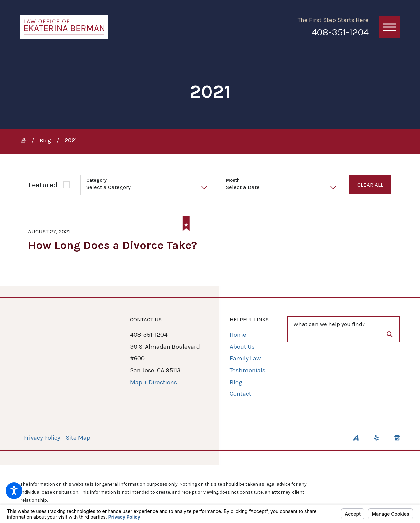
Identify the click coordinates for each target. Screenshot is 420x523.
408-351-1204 (340, 32)
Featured (43, 185)
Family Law (245, 359)
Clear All (370, 185)
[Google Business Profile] (397, 438)
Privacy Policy (42, 438)
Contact (241, 394)
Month (233, 180)
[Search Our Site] (390, 336)
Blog (45, 141)
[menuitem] (249, 335)
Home (238, 335)
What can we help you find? (329, 324)
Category (96, 180)
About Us (242, 347)
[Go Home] (26, 141)
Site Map (78, 438)
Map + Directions (153, 382)
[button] (14, 491)
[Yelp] (377, 438)
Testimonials (248, 370)
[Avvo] (356, 438)
